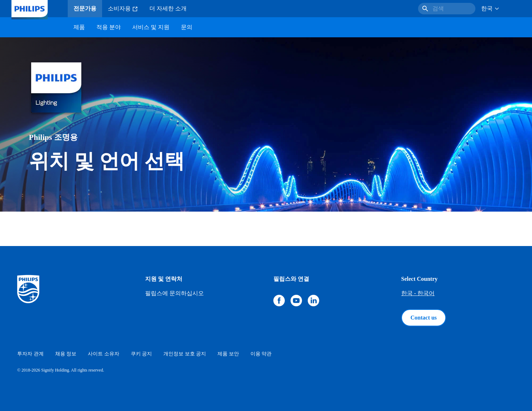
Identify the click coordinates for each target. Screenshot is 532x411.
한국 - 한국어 (418, 293)
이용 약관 (261, 354)
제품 (79, 27)
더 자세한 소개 (168, 8)
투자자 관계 (30, 354)
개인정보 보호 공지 (185, 354)
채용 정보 (66, 354)
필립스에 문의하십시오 (174, 293)
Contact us (424, 318)
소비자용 (123, 9)
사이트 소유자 (104, 354)
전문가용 (85, 8)
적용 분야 (109, 27)
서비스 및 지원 (151, 27)
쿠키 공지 (142, 354)
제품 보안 (228, 354)
